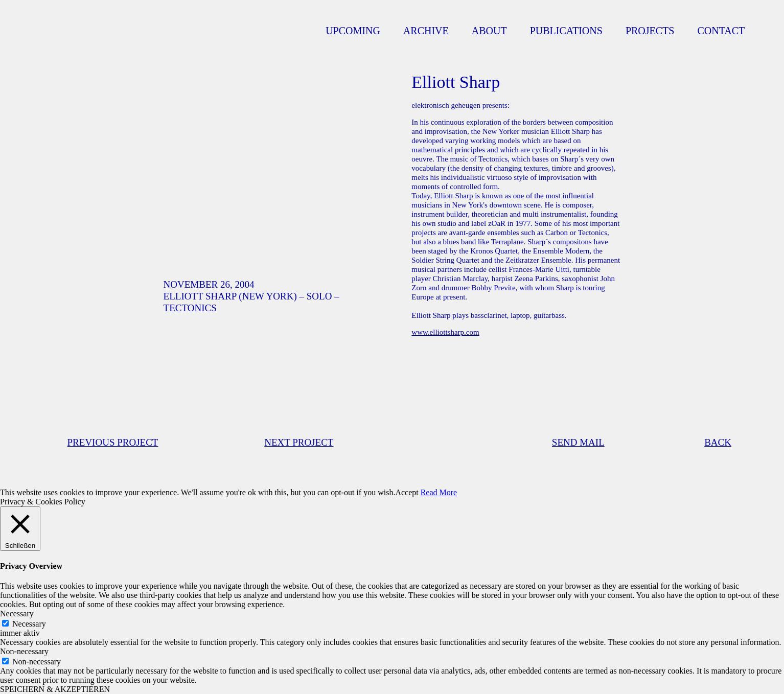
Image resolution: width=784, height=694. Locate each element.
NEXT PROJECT (299, 442)
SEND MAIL (578, 442)
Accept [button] (407, 492)
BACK (718, 442)
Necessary (29, 624)
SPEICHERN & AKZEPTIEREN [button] (55, 689)
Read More (439, 492)
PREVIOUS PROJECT (113, 442)
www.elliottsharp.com (445, 332)
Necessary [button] (17, 614)
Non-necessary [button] (24, 651)
